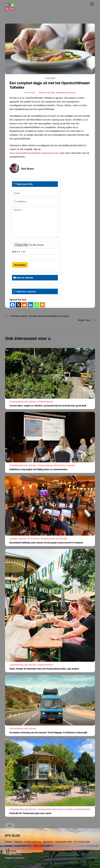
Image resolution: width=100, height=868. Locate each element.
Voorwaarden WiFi (64, 842)
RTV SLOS (11, 851)
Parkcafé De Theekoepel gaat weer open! (30, 813)
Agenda (13, 539)
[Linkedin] (30, 305)
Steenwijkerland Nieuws (66, 93)
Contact (9, 846)
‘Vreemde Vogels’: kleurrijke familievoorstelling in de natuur (39, 316)
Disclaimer (48, 842)
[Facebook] (12, 305)
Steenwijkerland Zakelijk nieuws (55, 809)
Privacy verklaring (33, 842)
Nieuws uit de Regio (47, 93)
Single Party (84, 320)
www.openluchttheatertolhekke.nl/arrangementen (34, 153)
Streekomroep (45, 402)
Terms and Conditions (43, 846)
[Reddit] (24, 305)
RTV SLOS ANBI (82, 842)
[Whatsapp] (36, 305)
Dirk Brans (30, 93)
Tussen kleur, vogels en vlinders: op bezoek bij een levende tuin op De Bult (48, 406)
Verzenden (20, 265)
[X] (18, 305)
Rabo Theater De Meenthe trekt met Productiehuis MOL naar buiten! (44, 669)
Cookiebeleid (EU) (23, 846)
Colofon (9, 842)
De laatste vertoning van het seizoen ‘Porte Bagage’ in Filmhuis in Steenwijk (48, 732)
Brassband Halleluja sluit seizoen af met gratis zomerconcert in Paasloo (46, 543)
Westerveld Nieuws (65, 466)
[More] (42, 305)
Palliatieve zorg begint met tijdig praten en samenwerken (39, 469)
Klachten (18, 842)
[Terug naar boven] (10, 826)
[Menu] (92, 4)
